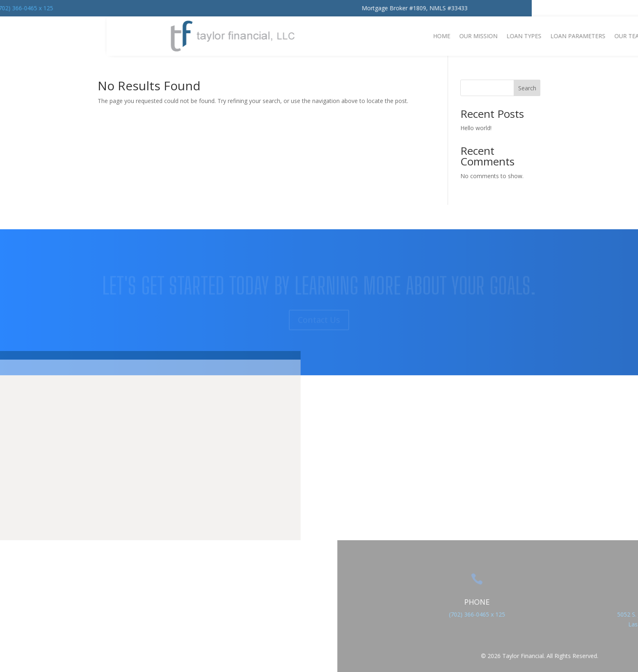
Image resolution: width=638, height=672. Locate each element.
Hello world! (476, 128)
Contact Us (319, 360)
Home (617, 36)
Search (527, 88)
